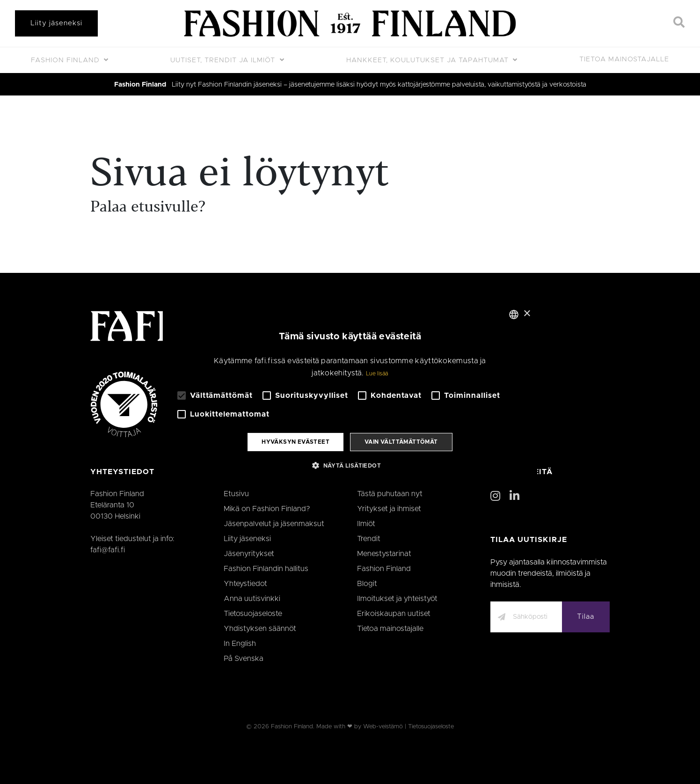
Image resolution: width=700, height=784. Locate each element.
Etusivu (236, 494)
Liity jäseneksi (56, 23)
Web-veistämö (383, 727)
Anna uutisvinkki (252, 599)
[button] (350, 465)
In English (240, 644)
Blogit (367, 584)
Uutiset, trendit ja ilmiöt (224, 60)
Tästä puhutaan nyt (390, 494)
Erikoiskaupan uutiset (394, 614)
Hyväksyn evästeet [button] (295, 442)
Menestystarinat (384, 554)
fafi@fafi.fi (108, 550)
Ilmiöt (366, 524)
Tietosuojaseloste (253, 614)
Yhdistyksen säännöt (260, 629)
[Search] (679, 23)
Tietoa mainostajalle (624, 59)
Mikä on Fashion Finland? (267, 509)
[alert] (350, 392)
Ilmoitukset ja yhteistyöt (397, 599)
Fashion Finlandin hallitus (266, 569)
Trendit (369, 539)
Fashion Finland (66, 60)
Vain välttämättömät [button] (401, 442)
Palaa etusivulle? (148, 208)
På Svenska (244, 659)
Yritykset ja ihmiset (389, 509)
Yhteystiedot (245, 584)
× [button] (527, 314)
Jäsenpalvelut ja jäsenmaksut (274, 524)
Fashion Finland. (293, 727)
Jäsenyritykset (249, 554)
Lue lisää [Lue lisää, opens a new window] (377, 374)
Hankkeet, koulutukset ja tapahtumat (429, 60)
